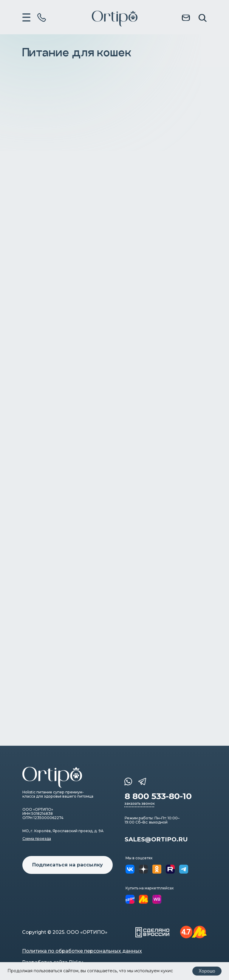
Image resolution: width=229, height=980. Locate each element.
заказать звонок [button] (140, 803)
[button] (68, 865)
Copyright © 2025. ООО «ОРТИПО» (65, 932)
